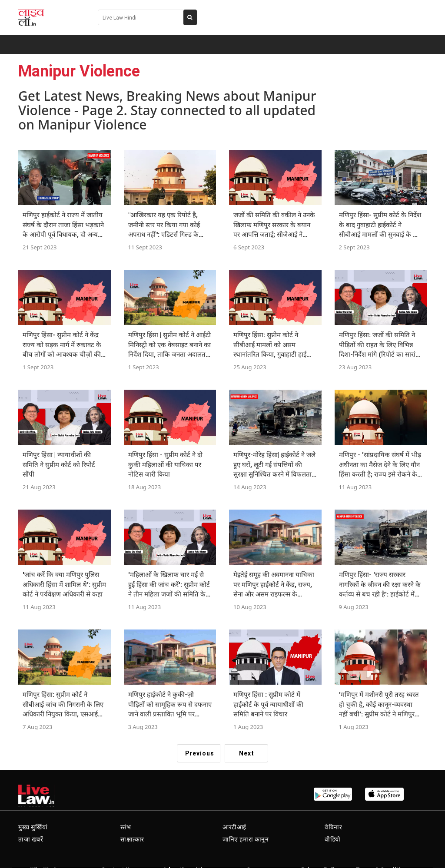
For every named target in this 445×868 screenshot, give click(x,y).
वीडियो (333, 839)
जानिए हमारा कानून (246, 839)
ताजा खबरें (31, 839)
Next (247, 753)
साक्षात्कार (132, 839)
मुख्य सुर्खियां (33, 827)
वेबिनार (333, 827)
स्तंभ (126, 827)
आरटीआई (234, 827)
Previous (200, 753)
